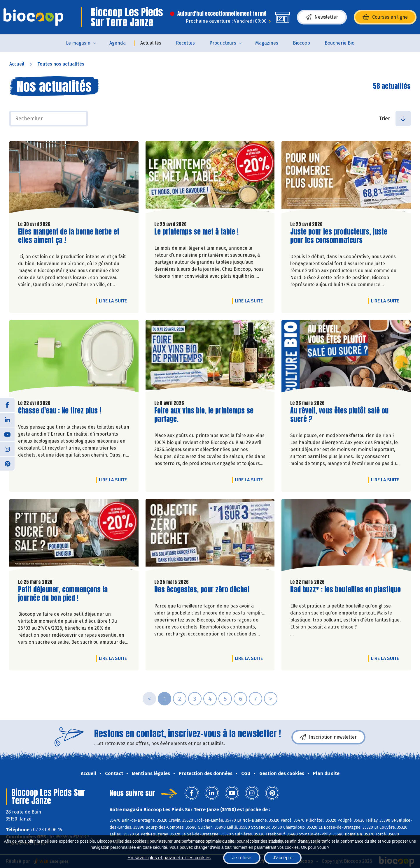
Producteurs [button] (223, 43)
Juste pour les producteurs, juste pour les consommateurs (339, 236)
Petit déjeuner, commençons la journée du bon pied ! (63, 594)
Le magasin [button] (78, 43)
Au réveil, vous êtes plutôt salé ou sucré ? (339, 415)
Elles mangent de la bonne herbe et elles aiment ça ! (69, 236)
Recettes (185, 43)
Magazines (267, 43)
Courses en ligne (385, 17)
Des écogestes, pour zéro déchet (202, 590)
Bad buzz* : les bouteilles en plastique (345, 590)
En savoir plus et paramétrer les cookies (169, 858)
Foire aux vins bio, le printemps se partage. (204, 415)
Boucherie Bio (339, 43)
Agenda (118, 43)
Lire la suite (114, 301)
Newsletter (322, 17)
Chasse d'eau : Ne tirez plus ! (60, 411)
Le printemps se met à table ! (196, 232)
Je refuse (242, 858)
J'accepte (283, 858)
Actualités (151, 43)
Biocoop (301, 43)
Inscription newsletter (328, 737)
